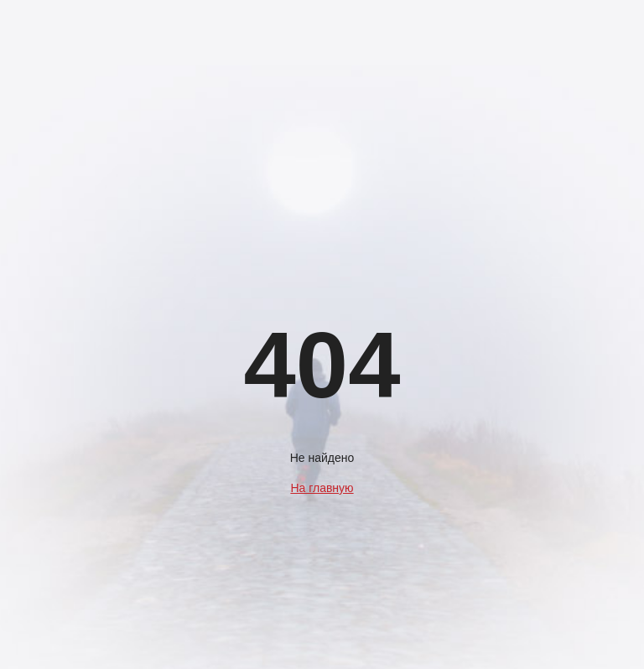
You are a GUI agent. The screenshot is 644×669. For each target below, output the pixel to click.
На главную (322, 488)
